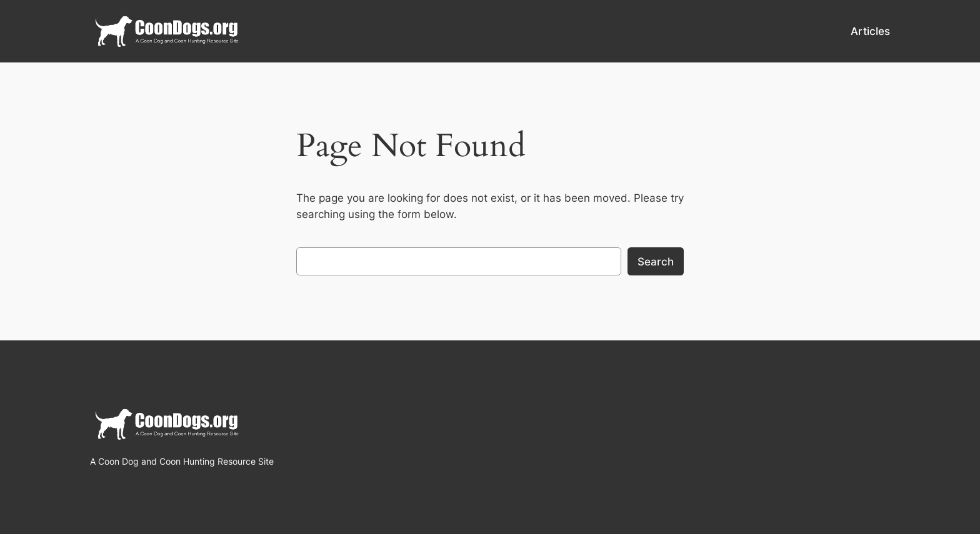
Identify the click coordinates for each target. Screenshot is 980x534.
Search (656, 262)
